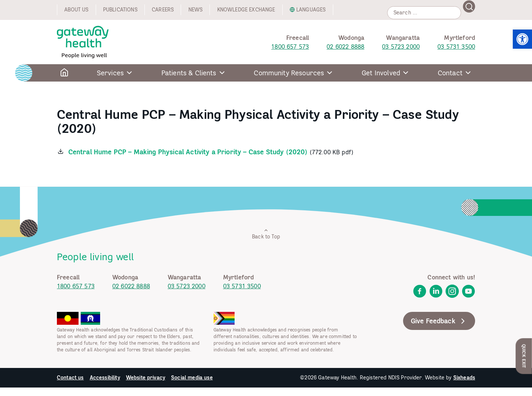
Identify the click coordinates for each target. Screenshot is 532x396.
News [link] (196, 10)
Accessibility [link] (105, 378)
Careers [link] (163, 10)
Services (110, 73)
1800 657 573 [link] (290, 47)
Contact (450, 73)
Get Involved (381, 73)
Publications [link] (120, 10)
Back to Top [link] (266, 234)
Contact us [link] (70, 378)
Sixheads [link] (464, 378)
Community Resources (289, 73)
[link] (522, 39)
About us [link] (76, 10)
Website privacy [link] (146, 378)
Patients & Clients (189, 73)
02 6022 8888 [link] (345, 47)
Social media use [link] (192, 378)
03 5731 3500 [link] (456, 47)
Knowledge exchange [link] (246, 10)
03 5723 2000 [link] (401, 47)
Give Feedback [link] (439, 321)
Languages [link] (311, 10)
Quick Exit (524, 356)
